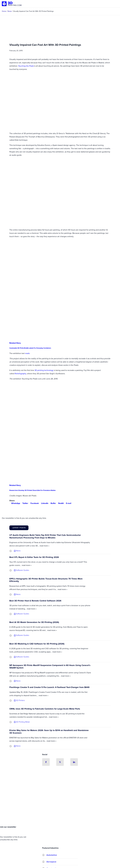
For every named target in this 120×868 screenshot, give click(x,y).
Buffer (52, 503)
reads (27, 353)
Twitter (24, 503)
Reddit (60, 503)
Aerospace (51, 862)
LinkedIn (44, 503)
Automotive (52, 855)
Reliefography (20, 374)
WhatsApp (15, 503)
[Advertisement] (60, 807)
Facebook (34, 503)
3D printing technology (44, 370)
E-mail (68, 503)
